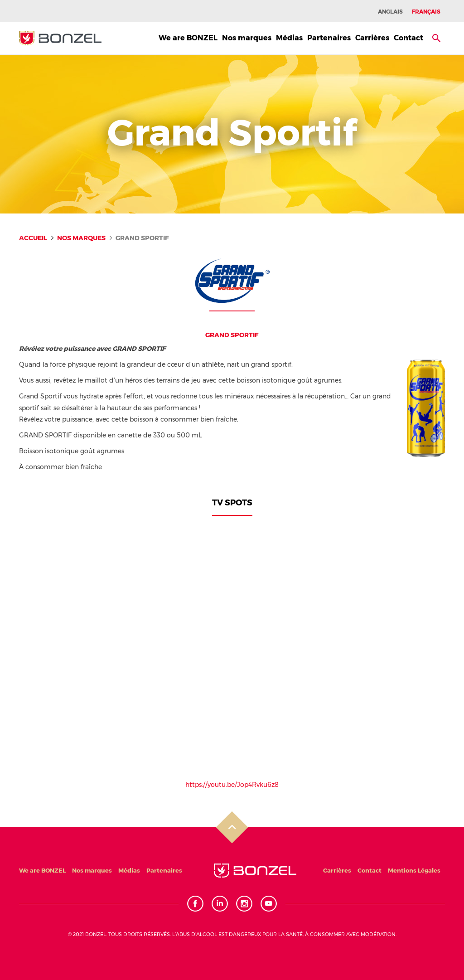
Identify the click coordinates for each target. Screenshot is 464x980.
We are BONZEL (188, 38)
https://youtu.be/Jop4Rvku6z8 (232, 785)
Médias (289, 38)
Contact (408, 38)
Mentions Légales (414, 870)
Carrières (372, 38)
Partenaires (329, 38)
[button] (436, 38)
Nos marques (247, 38)
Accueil (33, 238)
